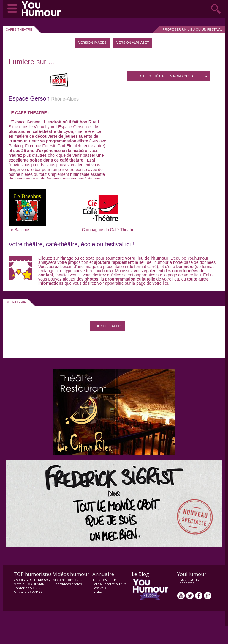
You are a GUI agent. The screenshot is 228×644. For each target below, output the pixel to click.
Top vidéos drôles (67, 584)
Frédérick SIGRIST (28, 588)
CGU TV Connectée (188, 581)
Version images (92, 43)
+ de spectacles (108, 326)
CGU (181, 580)
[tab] (92, 43)
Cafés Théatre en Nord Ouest (174, 76)
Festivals (99, 588)
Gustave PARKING (28, 592)
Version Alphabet (133, 43)
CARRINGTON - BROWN (32, 580)
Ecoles (97, 592)
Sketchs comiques (68, 580)
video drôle (42, 9)
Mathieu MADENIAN (29, 584)
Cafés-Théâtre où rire (110, 584)
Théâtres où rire (105, 580)
